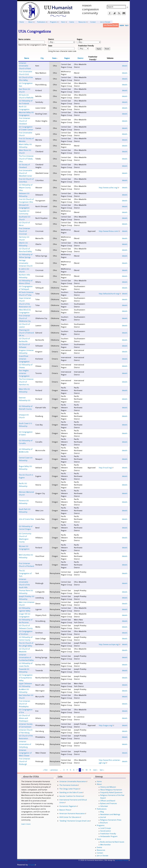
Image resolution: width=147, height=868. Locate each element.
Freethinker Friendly (86, 46)
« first (45, 770)
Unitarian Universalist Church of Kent (25, 66)
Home (22, 22)
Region (80, 39)
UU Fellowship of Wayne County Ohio (26, 188)
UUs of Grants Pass (26, 519)
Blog (102, 812)
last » (102, 770)
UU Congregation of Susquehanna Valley (26, 678)
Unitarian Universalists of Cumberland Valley (26, 657)
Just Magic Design (123, 860)
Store (63, 22)
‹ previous (54, 770)
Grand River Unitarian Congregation (24, 359)
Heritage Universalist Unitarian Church (26, 263)
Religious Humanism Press (111, 820)
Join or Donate (105, 22)
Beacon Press (65, 810)
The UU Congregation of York (25, 573)
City (42, 58)
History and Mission (108, 787)
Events (72, 22)
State (50, 46)
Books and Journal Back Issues (112, 842)
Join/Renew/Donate (111, 25)
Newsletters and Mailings (110, 814)
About (30, 22)
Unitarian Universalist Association (73, 782)
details (125, 66)
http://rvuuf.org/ (106, 468)
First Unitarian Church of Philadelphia (24, 704)
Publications (41, 22)
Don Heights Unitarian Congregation (24, 373)
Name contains (24, 39)
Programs (53, 22)
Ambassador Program (109, 836)
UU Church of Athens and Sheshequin (24, 718)
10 (87, 770)
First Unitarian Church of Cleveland (24, 121)
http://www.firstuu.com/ (109, 231)
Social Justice (105, 831)
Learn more (26, 824)
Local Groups (106, 828)
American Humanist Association (73, 814)
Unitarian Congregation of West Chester (25, 753)
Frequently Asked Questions (111, 792)
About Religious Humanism (111, 790)
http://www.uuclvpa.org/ (110, 644)
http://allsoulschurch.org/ (110, 294)
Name (27, 58)
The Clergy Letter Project (70, 789)
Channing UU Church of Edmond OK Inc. (26, 333)
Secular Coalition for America (72, 796)
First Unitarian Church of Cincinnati (24, 231)
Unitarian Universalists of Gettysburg (25, 744)
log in (127, 25)
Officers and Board (108, 801)
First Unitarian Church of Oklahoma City (25, 318)
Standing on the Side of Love (71, 792)
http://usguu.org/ (106, 725)
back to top (22, 860)
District (51, 39)
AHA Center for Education (70, 817)
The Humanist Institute (69, 785)
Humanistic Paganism (69, 806)
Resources (82, 22)
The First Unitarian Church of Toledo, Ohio (26, 159)
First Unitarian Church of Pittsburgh (24, 761)
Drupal (32, 865)
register (122, 25)
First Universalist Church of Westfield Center (25, 173)
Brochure (104, 823)
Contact (93, 22)
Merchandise (105, 845)
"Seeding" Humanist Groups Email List (75, 821)
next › (95, 770)
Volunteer (104, 806)
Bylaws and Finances (109, 803)
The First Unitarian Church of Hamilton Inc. (26, 382)
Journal (103, 817)
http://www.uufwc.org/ (109, 188)
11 (90, 770)
